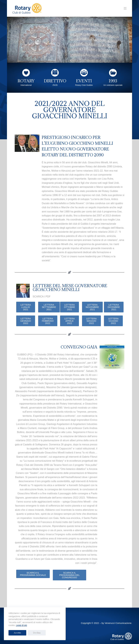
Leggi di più (21, 625)
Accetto (15, 633)
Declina (30, 633)
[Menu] (125, 8)
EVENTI (84, 81)
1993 (113, 81)
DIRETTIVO (55, 81)
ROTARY (26, 81)
